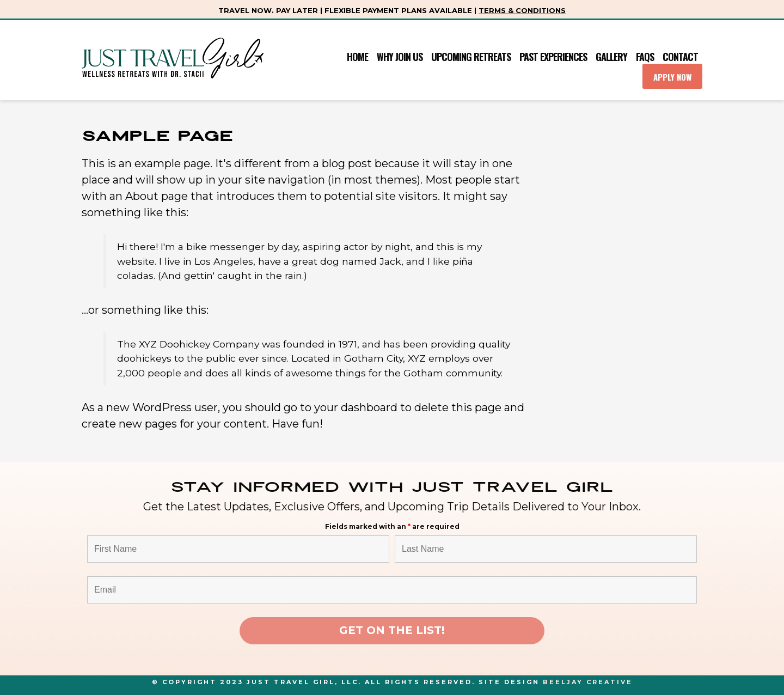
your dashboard (356, 407)
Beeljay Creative (588, 682)
